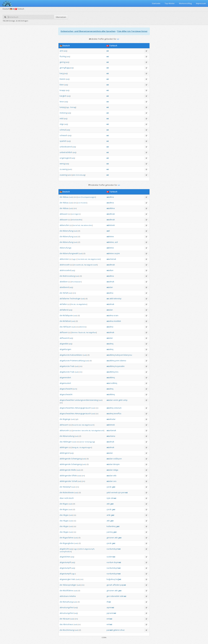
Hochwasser (76, 282)
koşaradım (120, 366)
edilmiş (114, 383)
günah (109, 585)
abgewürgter (65, 579)
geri (108, 596)
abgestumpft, (90, 549)
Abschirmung (68, 630)
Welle (74, 470)
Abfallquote (68, 315)
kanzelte (85, 430)
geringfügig (65, 68)
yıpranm (111, 613)
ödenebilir (115, 596)
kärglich (63, 96)
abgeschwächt (66, 389)
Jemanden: (77, 430)
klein (62, 85)
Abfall (65, 293)
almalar (111, 419)
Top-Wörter (170, 3)
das (61, 327)
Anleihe (73, 596)
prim (117, 361)
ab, (79, 225)
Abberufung (68, 231)
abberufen (64, 225)
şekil (109, 492)
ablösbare (64, 596)
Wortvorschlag (185, 3)
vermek (114, 492)
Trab (72, 366)
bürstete (81, 259)
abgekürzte (65, 355)
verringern (76, 214)
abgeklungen (65, 349)
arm (61, 51)
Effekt (74, 476)
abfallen (63, 304)
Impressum (201, 3)
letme (110, 236)
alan (110, 287)
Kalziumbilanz (76, 355)
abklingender (66, 476)
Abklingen (67, 442)
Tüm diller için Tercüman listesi (132, 31)
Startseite (156, 3)
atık (108, 504)
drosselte (77, 265)
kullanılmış (111, 526)
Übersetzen (61, 17)
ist (77, 304)
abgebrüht (64, 549)
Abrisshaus (68, 624)
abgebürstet (95, 259)
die (61, 231)
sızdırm (111, 557)
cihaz (122, 630)
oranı (116, 315)
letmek (111, 225)
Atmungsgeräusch (83, 408)
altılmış (111, 355)
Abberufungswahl (70, 253)
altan (110, 270)
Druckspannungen (88, 197)
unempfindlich (65, 552)
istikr (123, 596)
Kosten (84, 203)
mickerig (63, 113)
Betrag (73, 107)
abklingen (64, 447)
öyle (108, 498)
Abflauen (67, 327)
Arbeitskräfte (77, 220)
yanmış (110, 532)
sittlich (82, 549)
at (109, 383)
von (79, 197)
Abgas (65, 504)
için (119, 492)
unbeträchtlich (66, 152)
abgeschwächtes (67, 408)
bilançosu (128, 355)
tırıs (117, 372)
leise (62, 102)
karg (62, 73)
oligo (62, 124)
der (61, 197)
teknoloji (118, 298)
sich (75, 389)
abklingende (65, 459)
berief (75, 225)
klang (74, 447)
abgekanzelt (99, 430)
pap (123, 585)
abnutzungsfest (67, 607)
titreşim (116, 464)
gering (62, 62)
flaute (81, 332)
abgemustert (65, 383)
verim (116, 400)
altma (110, 197)
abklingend (65, 453)
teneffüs (118, 413)
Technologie (75, 298)
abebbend (64, 287)
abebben (64, 282)
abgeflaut (93, 332)
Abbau (66, 197)
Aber (62, 498)
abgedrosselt (92, 265)
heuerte (75, 425)
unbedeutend (66, 147)
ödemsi (123, 361)
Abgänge (66, 419)
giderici (116, 630)
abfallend (64, 310)
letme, (110, 242)
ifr (109, 602)
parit (110, 630)
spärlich (63, 141)
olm (114, 498)
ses (115, 481)
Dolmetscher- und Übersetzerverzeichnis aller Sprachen (88, 31)
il (108, 231)
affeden (116, 585)
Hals (73, 579)
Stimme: (75, 332)
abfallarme (64, 298)
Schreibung (80, 175)
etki (115, 476)
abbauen (64, 214)
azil (116, 242)
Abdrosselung (69, 276)
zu (61, 169)
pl (77, 419)
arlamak (111, 259)
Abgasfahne (68, 538)
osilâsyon (118, 459)
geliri (121, 400)
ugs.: (68, 107)
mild (61, 118)
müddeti (117, 321)
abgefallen (83, 304)
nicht (66, 498)
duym (117, 562)
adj (65, 51)
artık (109, 515)
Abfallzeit (67, 321)
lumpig (63, 107)
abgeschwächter (67, 400)
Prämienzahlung (77, 361)
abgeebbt (64, 344)
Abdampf (67, 487)
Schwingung (90, 442)
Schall (74, 481)
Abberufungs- (66, 248)
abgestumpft (65, 562)
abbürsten (64, 259)
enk (109, 619)
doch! (71, 498)
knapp (62, 90)
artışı (125, 400)
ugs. (74, 259)
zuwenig (63, 175)
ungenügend (65, 158)
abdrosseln (65, 265)
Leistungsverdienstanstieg (86, 400)
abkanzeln (64, 430)
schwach (63, 135)
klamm (63, 79)
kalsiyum (119, 355)
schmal (63, 130)
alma (110, 293)
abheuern (64, 425)
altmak (111, 214)
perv (125, 492)
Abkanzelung (68, 436)
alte (74, 175)
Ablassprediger (70, 585)
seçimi (117, 253)
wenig (62, 164)
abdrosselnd (65, 270)
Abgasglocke (68, 543)
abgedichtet (65, 557)
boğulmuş (111, 579)
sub (71, 197)
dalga (116, 470)
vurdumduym (114, 549)
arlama (111, 436)
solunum (118, 408)
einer (82, 442)
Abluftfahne (68, 590)
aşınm (110, 607)
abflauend (64, 338)
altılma (111, 208)
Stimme (83, 327)
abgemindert (65, 377)
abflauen (64, 332)
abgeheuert (89, 425)
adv (70, 169)
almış (110, 344)
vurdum (110, 562)
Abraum (66, 619)
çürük (109, 487)
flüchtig (63, 56)
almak (110, 282)
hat (82, 225)
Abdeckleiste (68, 492)
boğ (118, 579)
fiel (72, 304)
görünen (110, 538)
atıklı (111, 298)
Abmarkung (68, 602)
